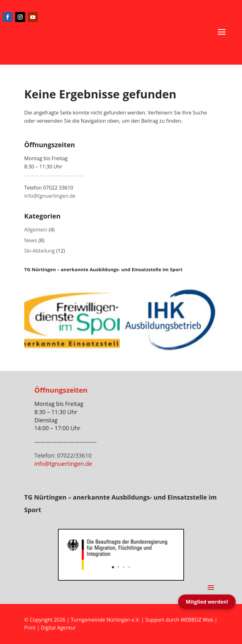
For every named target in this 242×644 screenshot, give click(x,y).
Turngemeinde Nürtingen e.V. (106, 620)
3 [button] (124, 567)
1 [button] (113, 567)
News (31, 240)
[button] (222, 32)
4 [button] (129, 567)
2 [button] (118, 567)
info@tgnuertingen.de (50, 196)
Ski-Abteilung (40, 251)
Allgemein (36, 230)
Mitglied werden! (207, 602)
